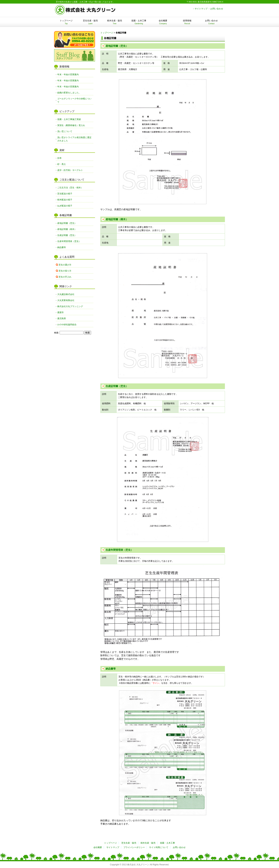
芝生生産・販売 (90, 22)
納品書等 (111, 669)
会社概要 (163, 22)
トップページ (66, 22)
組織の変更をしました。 (69, 93)
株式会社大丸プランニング (70, 306)
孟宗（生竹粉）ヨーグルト (70, 170)
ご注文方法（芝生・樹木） (70, 188)
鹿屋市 (60, 312)
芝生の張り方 (65, 271)
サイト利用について (159, 847)
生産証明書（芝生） (117, 386)
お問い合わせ (217, 9)
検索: (56, 333)
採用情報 (187, 22)
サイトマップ (201, 9)
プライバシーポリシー (134, 847)
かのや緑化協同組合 (67, 325)
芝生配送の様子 (65, 194)
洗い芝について (65, 131)
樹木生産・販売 (115, 22)
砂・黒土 (62, 164)
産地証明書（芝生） (117, 46)
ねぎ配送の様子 (65, 206)
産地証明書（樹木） (117, 219)
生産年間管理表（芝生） (119, 550)
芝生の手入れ (65, 277)
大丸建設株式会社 (66, 294)
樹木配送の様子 (65, 200)
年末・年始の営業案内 (68, 75)
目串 (59, 158)
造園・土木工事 (139, 22)
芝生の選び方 (65, 265)
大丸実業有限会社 (66, 300)
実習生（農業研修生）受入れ (71, 125)
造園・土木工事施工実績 (69, 119)
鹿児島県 (62, 318)
